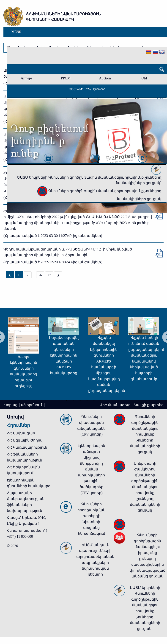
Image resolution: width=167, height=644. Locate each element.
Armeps (26, 78)
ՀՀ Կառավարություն (27, 447)
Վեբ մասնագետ (116, 405)
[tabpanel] (21, 355)
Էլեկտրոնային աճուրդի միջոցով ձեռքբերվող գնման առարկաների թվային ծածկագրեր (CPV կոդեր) (91, 469)
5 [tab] (94, 400)
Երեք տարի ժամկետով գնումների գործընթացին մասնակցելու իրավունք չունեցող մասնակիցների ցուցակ (145, 487)
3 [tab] (80, 400)
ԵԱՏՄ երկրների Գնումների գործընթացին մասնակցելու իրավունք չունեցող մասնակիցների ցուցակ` (89, 176)
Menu (16, 32)
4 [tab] (87, 400)
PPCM (66, 78)
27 (49, 275)
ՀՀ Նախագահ (21, 433)
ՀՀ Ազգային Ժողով (25, 440)
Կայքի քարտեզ (149, 405)
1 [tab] (66, 400)
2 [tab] (73, 400)
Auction (105, 78)
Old (144, 78)
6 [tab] (101, 400)
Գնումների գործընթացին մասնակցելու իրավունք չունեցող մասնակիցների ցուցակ (145, 434)
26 (40, 275)
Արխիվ (15, 417)
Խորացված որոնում (23, 405)
